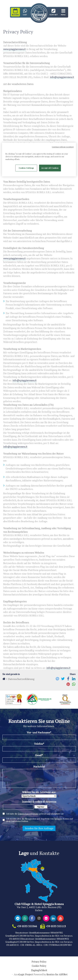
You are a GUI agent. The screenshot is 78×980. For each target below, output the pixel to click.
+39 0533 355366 (27, 926)
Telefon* (39, 744)
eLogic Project (25, 975)
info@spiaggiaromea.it (62, 77)
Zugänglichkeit (39, 970)
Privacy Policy (39, 962)
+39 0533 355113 (56, 926)
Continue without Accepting (63, 147)
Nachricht (39, 767)
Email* (39, 755)
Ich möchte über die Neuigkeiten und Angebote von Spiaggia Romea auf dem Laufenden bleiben (40, 820)
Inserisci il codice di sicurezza (39, 802)
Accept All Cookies (50, 168)
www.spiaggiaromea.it (14, 49)
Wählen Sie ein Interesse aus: (39, 792)
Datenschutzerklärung (28, 814)
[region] (39, 160)
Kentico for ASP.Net (57, 975)
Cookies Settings (26, 168)
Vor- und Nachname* (39, 732)
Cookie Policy (39, 966)
